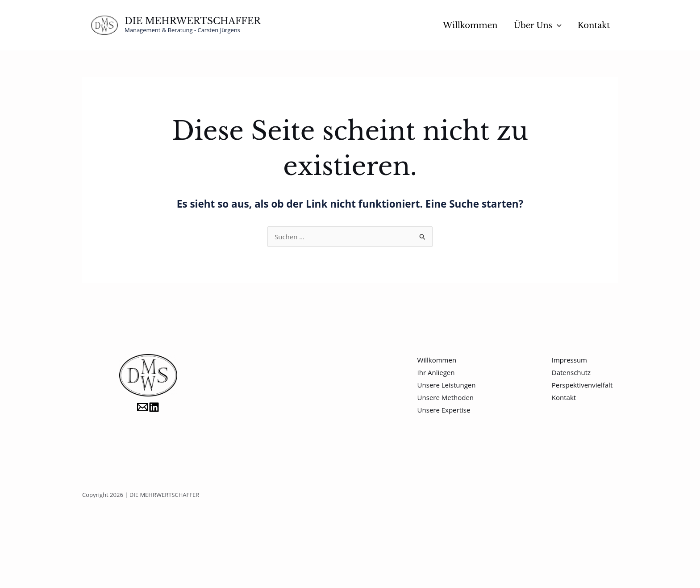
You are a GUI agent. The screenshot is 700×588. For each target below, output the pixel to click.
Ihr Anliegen (436, 372)
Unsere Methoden (446, 397)
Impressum (569, 360)
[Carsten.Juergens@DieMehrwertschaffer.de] (142, 407)
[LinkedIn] (154, 407)
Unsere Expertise (444, 410)
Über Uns (537, 25)
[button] (557, 25)
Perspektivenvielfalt (582, 385)
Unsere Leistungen (447, 385)
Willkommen (470, 25)
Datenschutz (571, 372)
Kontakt (594, 25)
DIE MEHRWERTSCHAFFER (193, 21)
